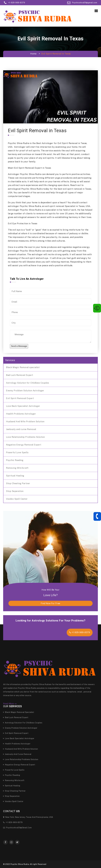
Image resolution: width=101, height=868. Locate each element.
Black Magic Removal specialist (23, 367)
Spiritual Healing (15, 476)
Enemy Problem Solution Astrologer (25, 391)
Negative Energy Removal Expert (24, 445)
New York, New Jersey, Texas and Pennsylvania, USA (28, 817)
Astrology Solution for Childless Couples (27, 383)
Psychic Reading (15, 460)
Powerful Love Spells (17, 452)
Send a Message (19, 346)
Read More (10, 704)
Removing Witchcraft (17, 468)
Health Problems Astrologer (21, 414)
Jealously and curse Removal (21, 429)
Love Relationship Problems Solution (25, 437)
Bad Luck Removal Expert (20, 375)
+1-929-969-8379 (80, 632)
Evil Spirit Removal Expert (20, 398)
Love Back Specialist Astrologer (23, 406)
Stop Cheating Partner (18, 483)
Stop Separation (15, 491)
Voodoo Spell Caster (17, 499)
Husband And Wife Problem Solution (25, 422)
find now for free (50, 603)
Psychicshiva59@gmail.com (17, 828)
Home (33, 54)
